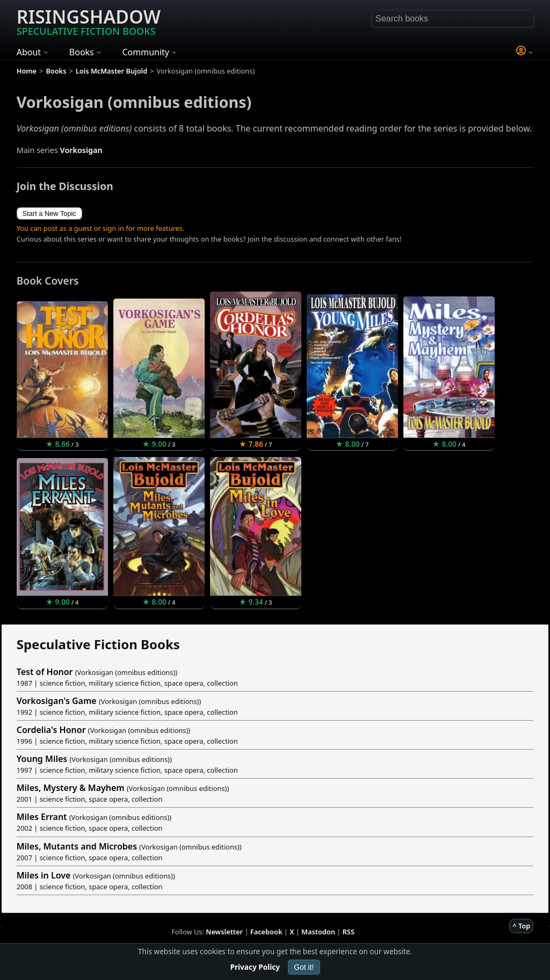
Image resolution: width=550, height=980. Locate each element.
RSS (349, 932)
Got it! (304, 967)
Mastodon (318, 932)
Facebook (266, 932)
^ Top (521, 926)
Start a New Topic (49, 213)
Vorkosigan (81, 150)
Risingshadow (89, 21)
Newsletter (224, 932)
